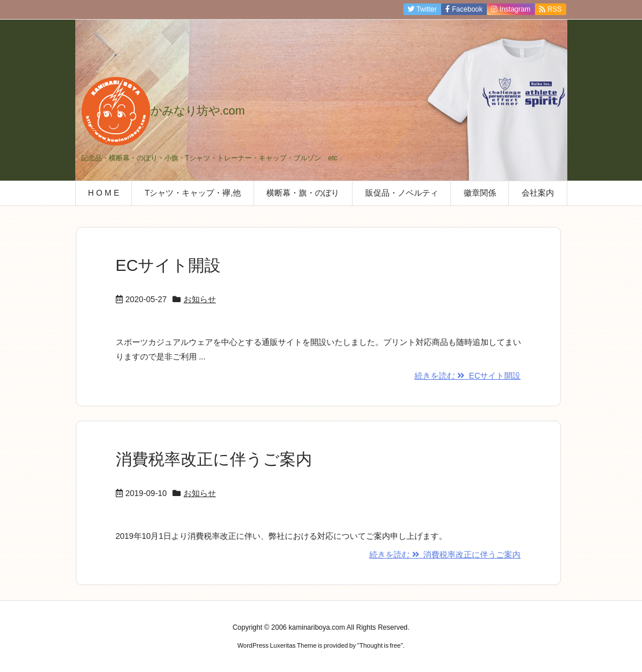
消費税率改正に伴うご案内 (214, 459)
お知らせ (200, 299)
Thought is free (380, 645)
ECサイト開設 (168, 265)
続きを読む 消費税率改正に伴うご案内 (445, 555)
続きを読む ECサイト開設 (467, 376)
